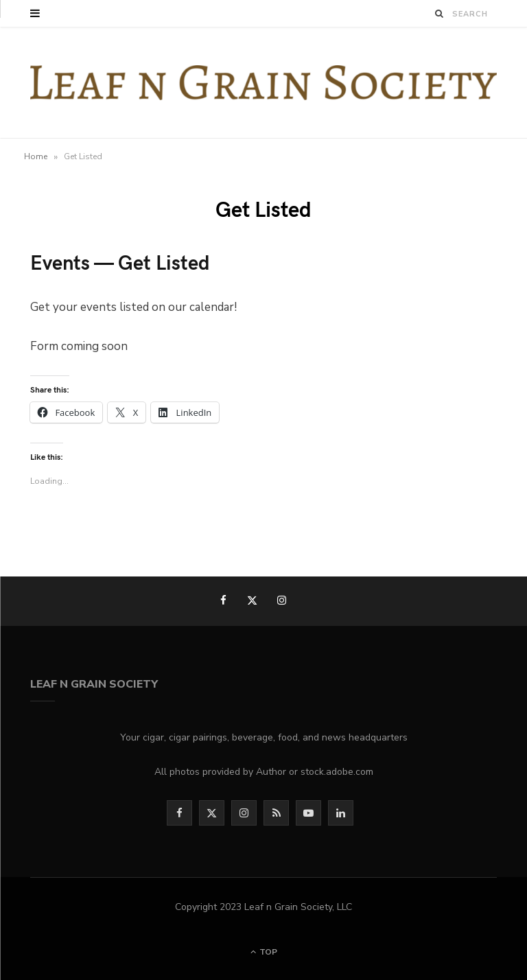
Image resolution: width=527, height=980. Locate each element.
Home (36, 156)
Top (264, 952)
